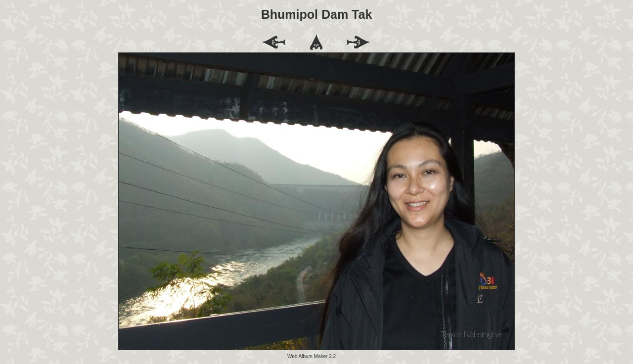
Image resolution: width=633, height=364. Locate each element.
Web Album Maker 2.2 (312, 356)
